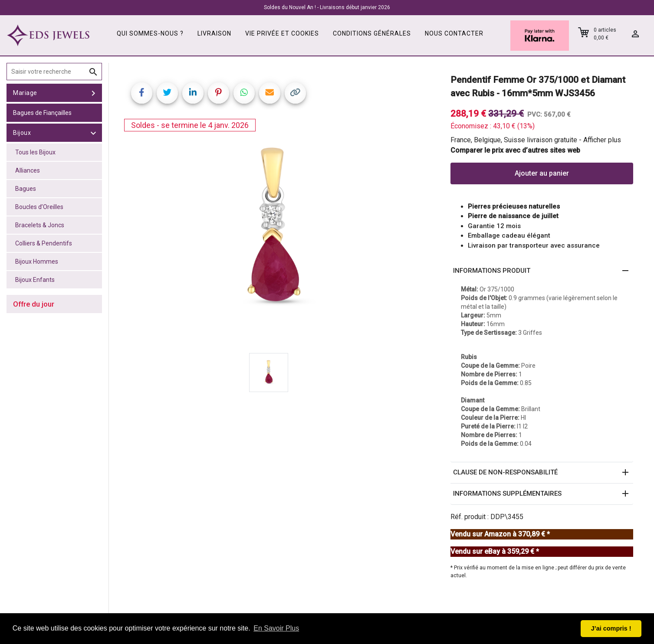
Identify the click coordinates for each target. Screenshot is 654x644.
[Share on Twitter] (167, 93)
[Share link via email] (270, 93)
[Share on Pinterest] (219, 93)
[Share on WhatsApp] (244, 93)
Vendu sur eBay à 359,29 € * (495, 551)
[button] (542, 271)
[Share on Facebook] (142, 93)
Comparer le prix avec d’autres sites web (515, 150)
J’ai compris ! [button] (611, 628)
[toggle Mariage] (93, 93)
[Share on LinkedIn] (193, 93)
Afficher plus (602, 140)
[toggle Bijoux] (93, 133)
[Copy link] (295, 93)
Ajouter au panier (542, 173)
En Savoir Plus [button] (276, 628)
